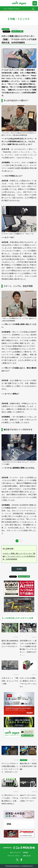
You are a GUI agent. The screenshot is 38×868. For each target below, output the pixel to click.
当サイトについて (15, 852)
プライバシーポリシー (14, 856)
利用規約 (25, 852)
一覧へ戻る (19, 569)
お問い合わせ (27, 856)
